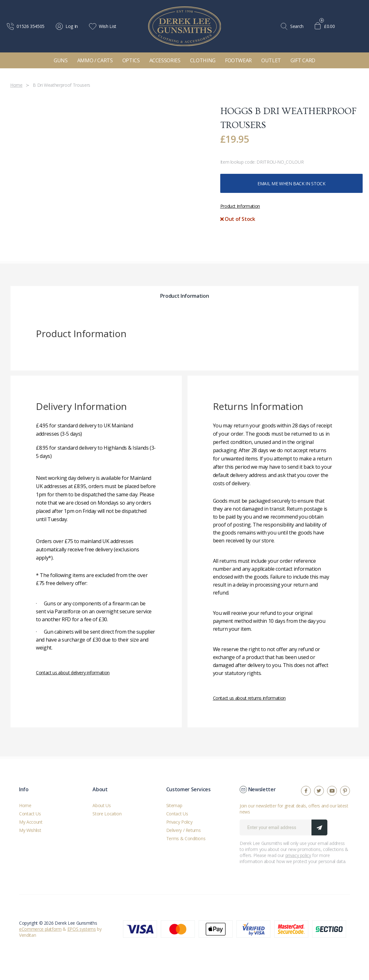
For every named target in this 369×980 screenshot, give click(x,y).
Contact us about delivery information (73, 673)
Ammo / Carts (95, 60)
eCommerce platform (40, 929)
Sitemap (174, 805)
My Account (31, 822)
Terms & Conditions (186, 838)
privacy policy (298, 855)
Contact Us (30, 814)
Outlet (271, 60)
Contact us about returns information (249, 698)
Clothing (203, 60)
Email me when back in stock (291, 184)
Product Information (240, 206)
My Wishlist (30, 830)
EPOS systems (82, 929)
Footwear (238, 60)
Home (25, 805)
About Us (102, 805)
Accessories (165, 60)
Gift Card (303, 60)
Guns (61, 60)
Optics (131, 60)
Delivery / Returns (184, 830)
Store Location (107, 814)
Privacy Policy (179, 822)
